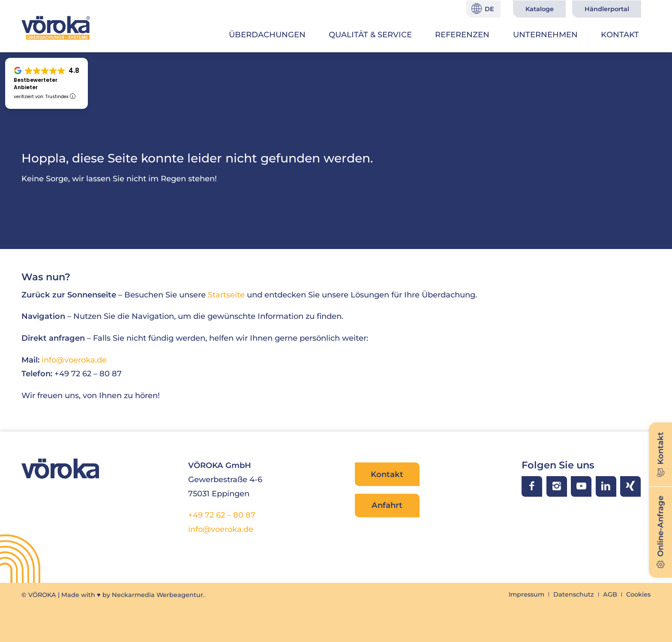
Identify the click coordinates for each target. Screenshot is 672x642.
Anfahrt (387, 505)
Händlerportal (607, 9)
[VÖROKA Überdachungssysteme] (56, 28)
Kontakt (387, 474)
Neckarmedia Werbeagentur (157, 595)
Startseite (226, 295)
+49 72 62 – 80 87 (222, 515)
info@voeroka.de (74, 360)
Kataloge (540, 9)
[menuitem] (267, 35)
